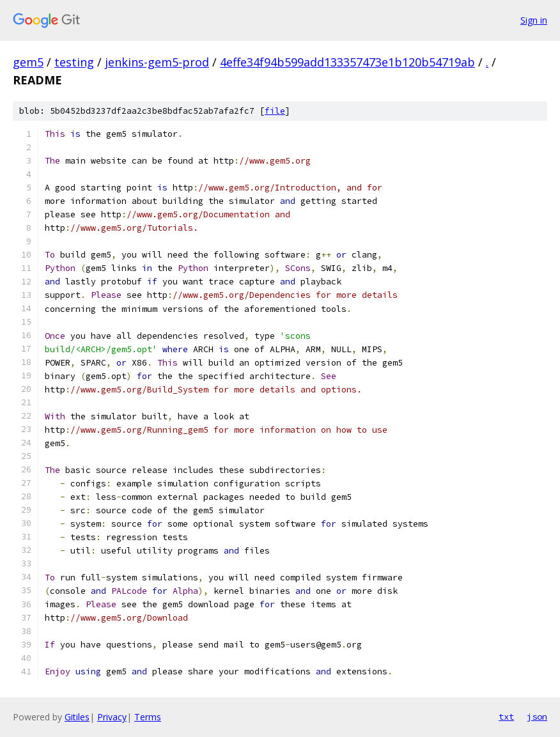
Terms (148, 717)
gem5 (28, 62)
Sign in (534, 20)
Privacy (112, 717)
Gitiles (77, 717)
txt (506, 717)
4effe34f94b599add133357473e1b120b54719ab (347, 62)
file (275, 111)
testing (74, 62)
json (537, 717)
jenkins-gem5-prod (157, 62)
